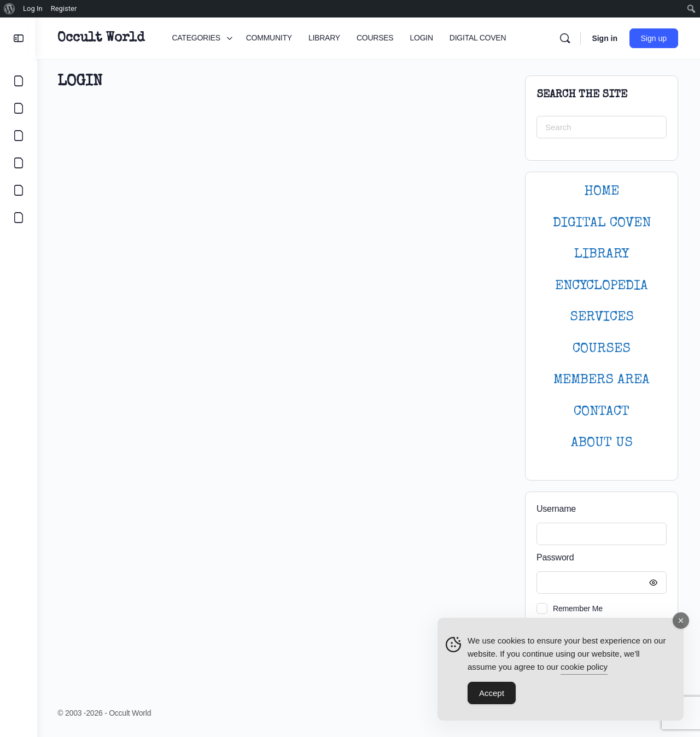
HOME (602, 192)
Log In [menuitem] (33, 8)
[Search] (565, 38)
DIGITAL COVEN (602, 223)
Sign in (605, 38)
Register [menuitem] (64, 8)
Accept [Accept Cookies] (492, 693)
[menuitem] (10, 9)
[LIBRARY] (19, 136)
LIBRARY (602, 255)
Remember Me (578, 609)
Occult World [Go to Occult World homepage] (103, 38)
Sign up (654, 38)
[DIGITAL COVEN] (19, 218)
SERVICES (602, 317)
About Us (602, 443)
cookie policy (584, 667)
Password (599, 558)
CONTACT (602, 412)
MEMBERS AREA (602, 380)
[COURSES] (19, 163)
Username (556, 509)
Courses (602, 349)
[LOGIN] (19, 190)
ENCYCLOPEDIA (602, 286)
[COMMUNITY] (19, 108)
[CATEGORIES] (19, 81)
